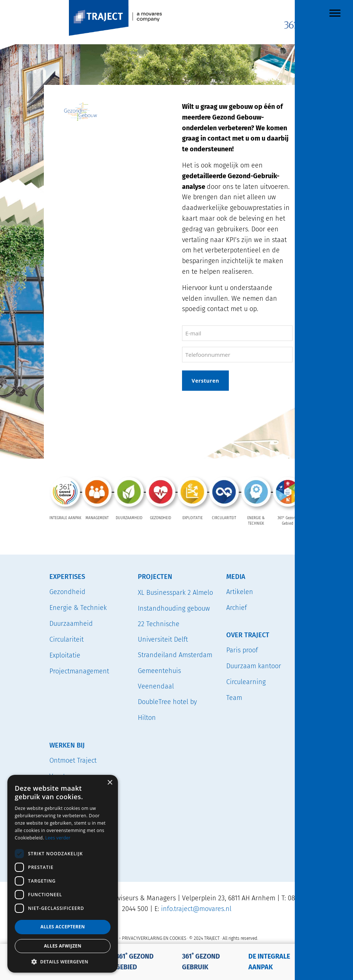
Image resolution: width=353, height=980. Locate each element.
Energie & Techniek (78, 607)
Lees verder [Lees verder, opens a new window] (58, 838)
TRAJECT (136, 1)
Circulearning (246, 681)
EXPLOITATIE (193, 518)
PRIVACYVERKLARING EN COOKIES (154, 938)
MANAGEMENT (97, 518)
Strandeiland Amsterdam (175, 655)
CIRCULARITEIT (224, 518)
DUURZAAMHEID (129, 518)
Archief (237, 607)
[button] (63, 962)
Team (234, 697)
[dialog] (63, 874)
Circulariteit (67, 639)
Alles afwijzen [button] (63, 946)
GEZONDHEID (160, 518)
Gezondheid (67, 591)
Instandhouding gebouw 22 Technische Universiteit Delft (174, 624)
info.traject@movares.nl (196, 908)
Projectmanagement (79, 671)
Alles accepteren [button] (63, 927)
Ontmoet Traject (73, 760)
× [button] (110, 783)
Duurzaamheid (71, 623)
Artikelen (240, 591)
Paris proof (242, 650)
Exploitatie (65, 655)
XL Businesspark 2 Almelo (175, 592)
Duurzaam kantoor (254, 666)
